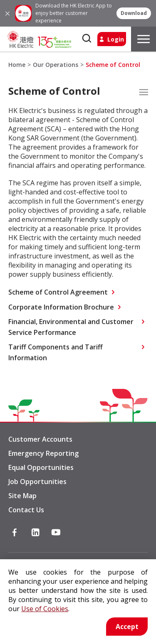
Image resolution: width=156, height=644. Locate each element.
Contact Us (26, 510)
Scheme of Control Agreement (58, 292)
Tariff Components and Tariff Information (56, 352)
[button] (134, 13)
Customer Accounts (40, 439)
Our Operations (56, 65)
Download (134, 13)
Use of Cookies (45, 609)
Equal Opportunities (41, 467)
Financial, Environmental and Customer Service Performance (71, 327)
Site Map (22, 496)
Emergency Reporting (43, 453)
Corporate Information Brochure (61, 307)
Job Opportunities (37, 482)
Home (17, 65)
